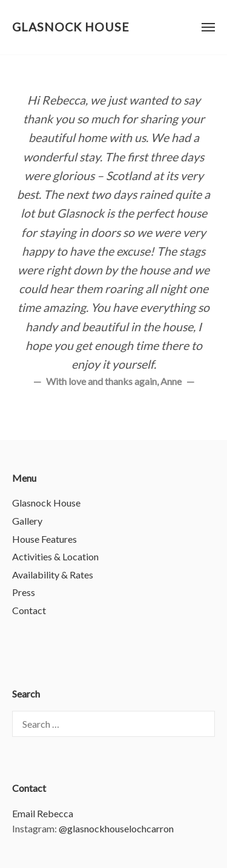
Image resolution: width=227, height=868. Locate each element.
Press (24, 592)
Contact (29, 610)
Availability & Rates (53, 575)
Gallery (27, 521)
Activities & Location (55, 556)
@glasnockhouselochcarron (116, 828)
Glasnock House (71, 27)
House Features (44, 539)
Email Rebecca (43, 813)
